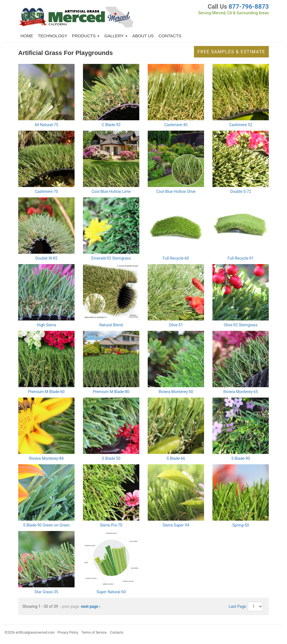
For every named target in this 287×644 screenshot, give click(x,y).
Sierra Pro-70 (111, 525)
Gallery (116, 36)
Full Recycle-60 (176, 258)
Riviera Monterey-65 (241, 392)
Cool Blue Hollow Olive (176, 191)
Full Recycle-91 (241, 258)
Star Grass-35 (46, 592)
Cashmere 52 (241, 125)
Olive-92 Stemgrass (241, 325)
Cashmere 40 (176, 125)
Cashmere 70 (46, 191)
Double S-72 (241, 191)
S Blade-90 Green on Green (46, 525)
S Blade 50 (111, 458)
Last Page (237, 606)
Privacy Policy (68, 633)
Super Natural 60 (111, 592)
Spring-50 (241, 525)
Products (86, 36)
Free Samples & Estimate (231, 52)
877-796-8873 (249, 7)
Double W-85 (46, 258)
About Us (143, 36)
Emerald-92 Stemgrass (111, 258)
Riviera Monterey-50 (176, 392)
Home (27, 36)
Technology (53, 36)
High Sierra (46, 325)
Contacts (170, 36)
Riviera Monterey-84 (46, 458)
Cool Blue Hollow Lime (111, 191)
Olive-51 (176, 325)
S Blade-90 (240, 458)
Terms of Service (94, 633)
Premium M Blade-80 (111, 392)
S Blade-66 (176, 458)
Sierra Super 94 (176, 525)
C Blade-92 (111, 125)
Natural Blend (111, 325)
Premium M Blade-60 (46, 392)
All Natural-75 (46, 125)
